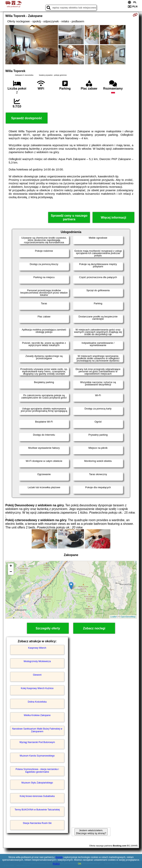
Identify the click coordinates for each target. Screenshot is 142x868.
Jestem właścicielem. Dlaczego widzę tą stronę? (91, 832)
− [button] (11, 572)
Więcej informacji (114, 218)
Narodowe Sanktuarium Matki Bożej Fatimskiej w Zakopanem (37, 730)
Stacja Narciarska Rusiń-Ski (37, 823)
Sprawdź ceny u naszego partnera (69, 217)
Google (59, 857)
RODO (56, 864)
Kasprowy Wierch (37, 648)
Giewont (37, 675)
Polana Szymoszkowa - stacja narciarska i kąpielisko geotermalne (37, 771)
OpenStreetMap (128, 617)
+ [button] (11, 566)
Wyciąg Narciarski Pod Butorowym (37, 742)
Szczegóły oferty (48, 628)
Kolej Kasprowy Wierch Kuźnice (37, 688)
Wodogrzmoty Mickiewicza (37, 661)
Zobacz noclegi (94, 628)
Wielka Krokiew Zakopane (37, 715)
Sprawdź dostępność (27, 118)
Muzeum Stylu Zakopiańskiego (37, 783)
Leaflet (113, 617)
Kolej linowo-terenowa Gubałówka (37, 796)
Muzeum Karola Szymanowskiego (37, 756)
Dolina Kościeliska (37, 702)
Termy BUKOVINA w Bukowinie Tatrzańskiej (37, 810)
